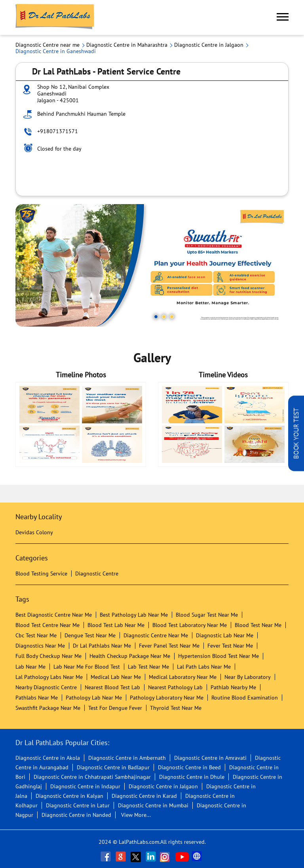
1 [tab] (156, 317)
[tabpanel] (152, 265)
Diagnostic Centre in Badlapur (113, 767)
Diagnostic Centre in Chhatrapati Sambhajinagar (92, 777)
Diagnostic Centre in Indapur (85, 786)
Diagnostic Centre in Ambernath (127, 758)
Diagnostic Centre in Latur (78, 805)
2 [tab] (164, 317)
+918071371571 (58, 131)
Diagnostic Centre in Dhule (192, 777)
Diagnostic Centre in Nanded (76, 815)
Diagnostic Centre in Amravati (210, 758)
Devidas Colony (34, 532)
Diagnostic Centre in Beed (189, 767)
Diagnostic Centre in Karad (144, 796)
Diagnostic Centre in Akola (48, 758)
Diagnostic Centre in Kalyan (69, 796)
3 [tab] (172, 317)
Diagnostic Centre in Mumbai (153, 805)
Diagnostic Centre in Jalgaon (163, 786)
